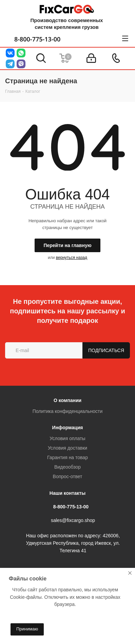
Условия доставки (67, 448)
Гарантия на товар (67, 457)
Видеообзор (67, 467)
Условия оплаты (67, 438)
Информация (68, 428)
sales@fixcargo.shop (73, 521)
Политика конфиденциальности (68, 411)
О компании (67, 400)
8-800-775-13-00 (37, 39)
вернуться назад (72, 258)
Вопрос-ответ (68, 476)
